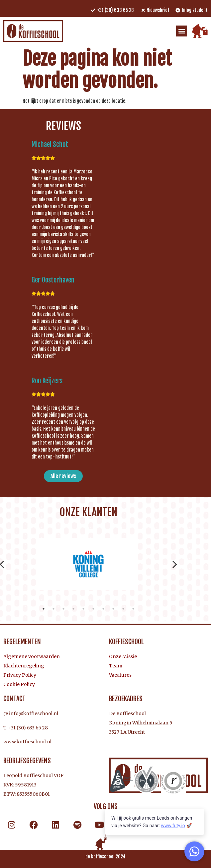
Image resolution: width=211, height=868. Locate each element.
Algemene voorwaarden (32, 656)
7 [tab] (103, 609)
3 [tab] (63, 609)
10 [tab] (133, 609)
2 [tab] (53, 609)
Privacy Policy (20, 675)
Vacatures (120, 675)
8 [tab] (113, 609)
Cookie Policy (19, 684)
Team (116, 666)
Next (175, 564)
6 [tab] (93, 609)
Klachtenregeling (24, 666)
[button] (182, 31)
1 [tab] (44, 609)
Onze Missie (123, 656)
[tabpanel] (88, 564)
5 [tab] (83, 609)
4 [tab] (73, 609)
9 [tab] (123, 609)
